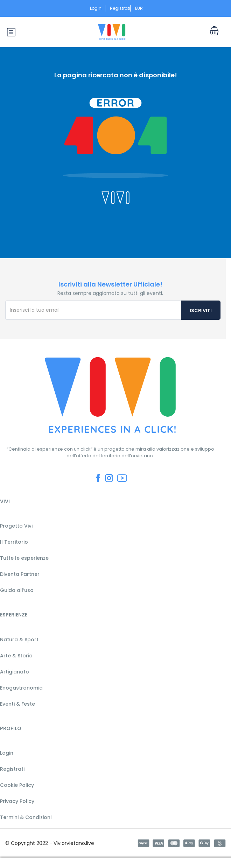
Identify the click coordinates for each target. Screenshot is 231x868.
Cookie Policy (17, 785)
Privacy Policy (17, 801)
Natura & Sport (19, 640)
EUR (141, 8)
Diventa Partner (20, 574)
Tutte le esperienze (24, 558)
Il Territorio (14, 542)
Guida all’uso (17, 590)
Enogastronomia (21, 688)
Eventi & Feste (17, 704)
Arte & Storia (16, 656)
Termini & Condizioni (26, 817)
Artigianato (15, 672)
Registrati (120, 8)
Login (96, 8)
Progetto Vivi (16, 526)
